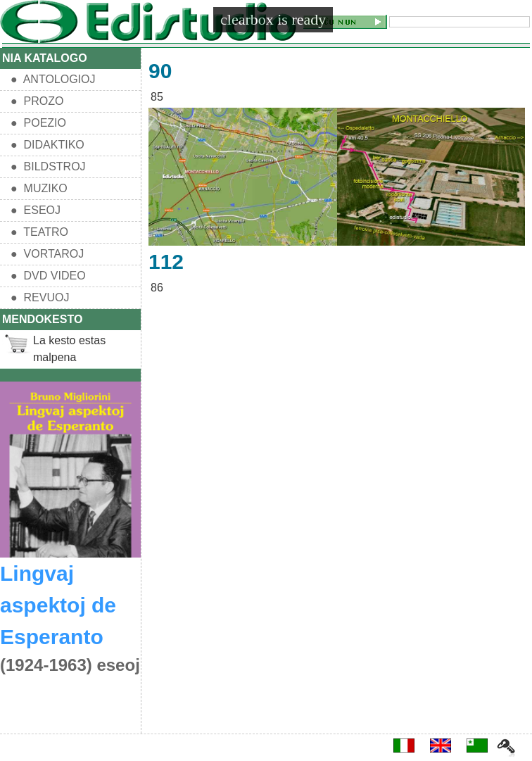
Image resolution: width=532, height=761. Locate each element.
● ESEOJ (36, 210)
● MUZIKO (39, 188)
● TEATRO (39, 232)
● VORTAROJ (47, 254)
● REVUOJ (40, 297)
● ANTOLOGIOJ (53, 79)
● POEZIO (38, 123)
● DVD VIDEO (48, 276)
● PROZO (37, 101)
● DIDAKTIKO (47, 145)
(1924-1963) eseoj (70, 665)
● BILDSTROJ (48, 166)
